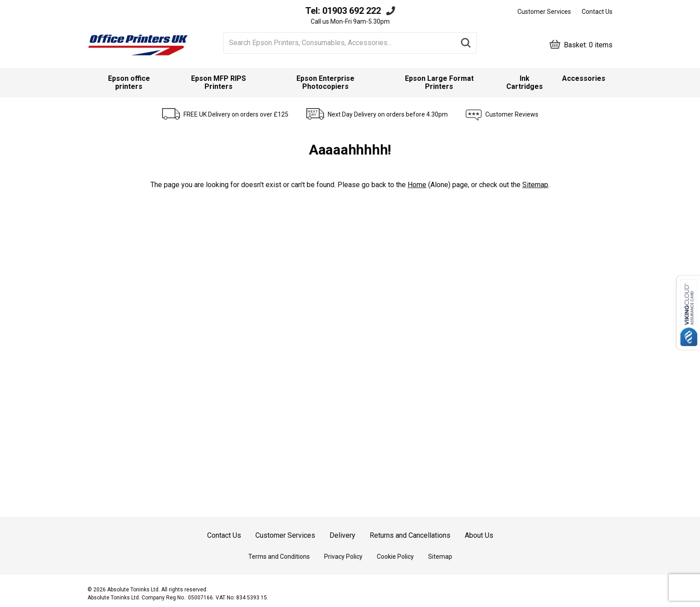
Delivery (342, 535)
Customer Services (544, 12)
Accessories (584, 78)
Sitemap (535, 185)
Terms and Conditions (279, 557)
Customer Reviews (512, 114)
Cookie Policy (395, 557)
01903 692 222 (352, 11)
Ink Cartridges (525, 82)
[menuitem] (129, 83)
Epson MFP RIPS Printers (219, 82)
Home (417, 185)
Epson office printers (129, 82)
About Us (479, 535)
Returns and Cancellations (410, 535)
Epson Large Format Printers (439, 82)
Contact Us (597, 12)
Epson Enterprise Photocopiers (325, 82)
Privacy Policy (343, 557)
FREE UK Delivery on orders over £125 (236, 114)
